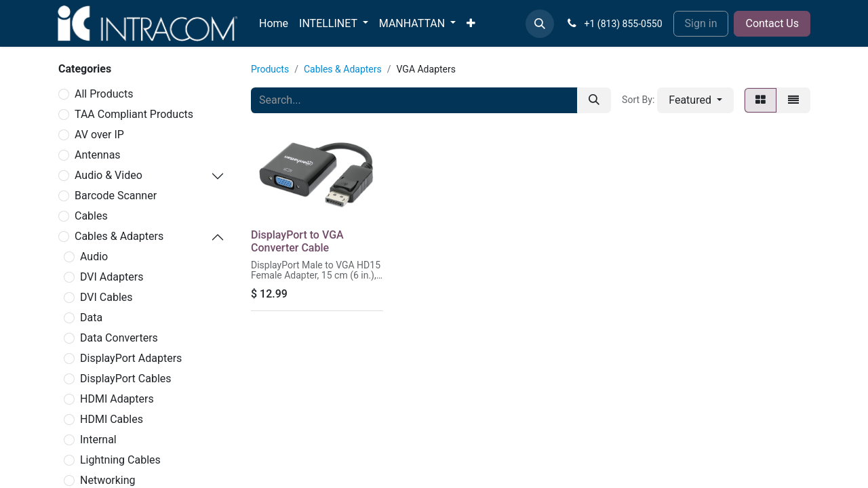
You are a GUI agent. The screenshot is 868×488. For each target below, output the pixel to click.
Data (91, 318)
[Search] (594, 100)
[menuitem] (274, 24)
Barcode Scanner (116, 196)
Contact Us (772, 23)
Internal (98, 440)
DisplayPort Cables (126, 379)
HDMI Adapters (117, 399)
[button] (540, 24)
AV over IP (99, 135)
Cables (91, 216)
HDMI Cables (112, 419)
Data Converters (119, 338)
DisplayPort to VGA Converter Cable (297, 241)
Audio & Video (108, 175)
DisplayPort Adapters (131, 358)
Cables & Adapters (119, 236)
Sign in (701, 23)
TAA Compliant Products (134, 114)
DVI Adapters (112, 277)
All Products (104, 94)
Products (270, 69)
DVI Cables (106, 297)
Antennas (98, 155)
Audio (94, 257)
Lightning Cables (120, 460)
